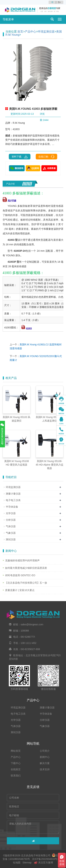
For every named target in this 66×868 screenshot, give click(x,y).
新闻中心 (45, 757)
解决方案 (45, 763)
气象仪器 (11, 533)
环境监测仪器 (46, 32)
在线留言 (16, 769)
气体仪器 (11, 526)
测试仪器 (11, 539)
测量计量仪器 (13, 494)
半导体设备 (12, 507)
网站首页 (16, 751)
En (59, 2)
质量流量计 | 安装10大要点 (20, 590)
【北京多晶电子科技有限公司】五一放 (26, 583)
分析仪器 (11, 520)
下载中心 (16, 763)
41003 (27, 328)
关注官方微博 (43, 863)
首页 (20, 32)
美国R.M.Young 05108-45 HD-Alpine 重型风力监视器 (50, 465)
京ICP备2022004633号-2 (46, 859)
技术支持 (45, 769)
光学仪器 (11, 513)
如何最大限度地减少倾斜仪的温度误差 (26, 568)
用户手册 (9, 201)
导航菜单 (8, 19)
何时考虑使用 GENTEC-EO (20, 575)
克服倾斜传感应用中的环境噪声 (22, 560)
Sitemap (27, 863)
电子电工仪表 (13, 500)
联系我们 (16, 776)
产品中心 (30, 32)
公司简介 (45, 751)
